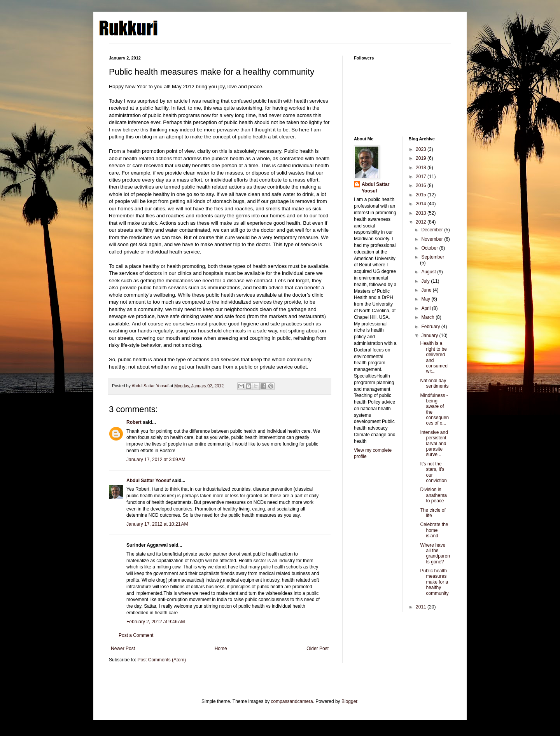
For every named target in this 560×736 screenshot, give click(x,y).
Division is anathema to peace (433, 495)
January (430, 336)
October (430, 248)
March (428, 317)
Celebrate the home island (434, 530)
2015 (422, 195)
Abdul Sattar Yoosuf (149, 481)
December (433, 230)
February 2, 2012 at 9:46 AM (156, 622)
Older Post (318, 649)
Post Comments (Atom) (162, 660)
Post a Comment (136, 635)
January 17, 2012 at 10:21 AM (157, 524)
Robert (134, 422)
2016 (422, 185)
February (431, 327)
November (433, 239)
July (426, 281)
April (426, 308)
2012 (422, 222)
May (426, 299)
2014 (422, 204)
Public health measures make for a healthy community (434, 582)
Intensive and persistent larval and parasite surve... (434, 444)
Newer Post (123, 649)
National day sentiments (434, 383)
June (427, 290)
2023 (422, 149)
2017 (422, 177)
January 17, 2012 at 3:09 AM (156, 460)
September (433, 257)
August (429, 272)
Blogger (349, 701)
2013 (422, 213)
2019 (422, 158)
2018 (422, 168)
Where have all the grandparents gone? (435, 553)
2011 (422, 607)
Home (221, 649)
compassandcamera (292, 701)
